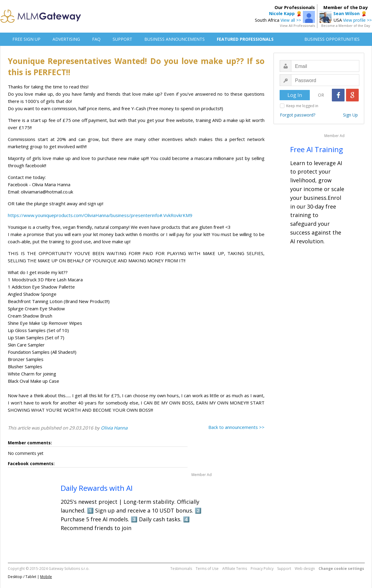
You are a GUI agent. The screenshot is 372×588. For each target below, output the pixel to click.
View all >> (291, 20)
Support (284, 569)
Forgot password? (298, 115)
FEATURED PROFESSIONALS (245, 39)
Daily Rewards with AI (97, 488)
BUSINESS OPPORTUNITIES (332, 39)
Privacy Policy (262, 569)
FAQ (96, 39)
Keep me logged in (302, 106)
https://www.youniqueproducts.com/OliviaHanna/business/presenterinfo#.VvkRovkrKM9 (100, 215)
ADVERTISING (66, 39)
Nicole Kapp (282, 13)
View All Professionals (297, 26)
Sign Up (350, 115)
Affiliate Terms (235, 569)
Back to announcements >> (236, 427)
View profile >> (357, 20)
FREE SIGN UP (26, 39)
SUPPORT (122, 39)
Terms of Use (207, 569)
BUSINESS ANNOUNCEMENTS (175, 39)
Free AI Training (317, 149)
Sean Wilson (346, 13)
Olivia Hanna (114, 428)
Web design (305, 569)
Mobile (46, 577)
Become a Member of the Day (346, 26)
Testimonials (181, 569)
